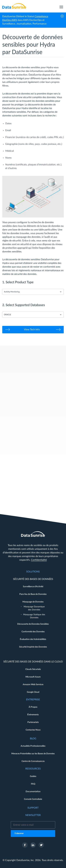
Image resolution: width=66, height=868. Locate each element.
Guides (33, 776)
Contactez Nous (33, 730)
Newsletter (33, 815)
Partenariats (33, 722)
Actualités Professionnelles (33, 746)
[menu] (61, 6)
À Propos (33, 707)
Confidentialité (39, 560)
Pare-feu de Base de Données (33, 594)
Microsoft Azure (33, 677)
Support (33, 808)
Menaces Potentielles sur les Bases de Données (33, 754)
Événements (33, 715)
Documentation (33, 792)
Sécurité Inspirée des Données (33, 647)
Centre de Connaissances (33, 761)
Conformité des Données (33, 632)
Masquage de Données (33, 602)
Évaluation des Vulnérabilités (33, 639)
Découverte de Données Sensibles (33, 624)
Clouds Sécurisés (33, 669)
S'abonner (19, 834)
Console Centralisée (33, 799)
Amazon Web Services (33, 685)
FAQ (33, 784)
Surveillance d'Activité (33, 587)
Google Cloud (33, 692)
